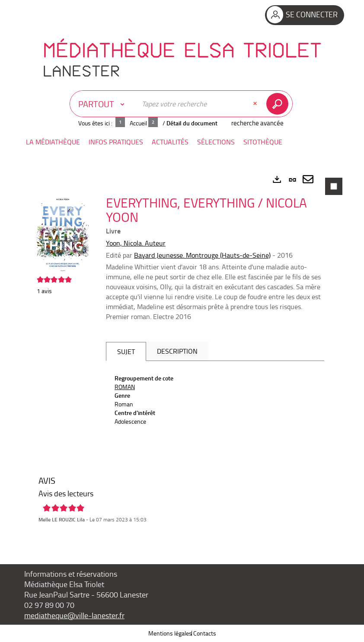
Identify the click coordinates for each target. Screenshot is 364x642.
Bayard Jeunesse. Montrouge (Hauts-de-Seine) (202, 255)
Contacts (205, 633)
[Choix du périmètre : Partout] (103, 104)
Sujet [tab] (126, 351)
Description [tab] (177, 351)
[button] (53, 142)
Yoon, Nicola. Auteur (136, 243)
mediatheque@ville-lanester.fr (74, 615)
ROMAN (125, 387)
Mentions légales (170, 633)
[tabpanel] (182, 355)
